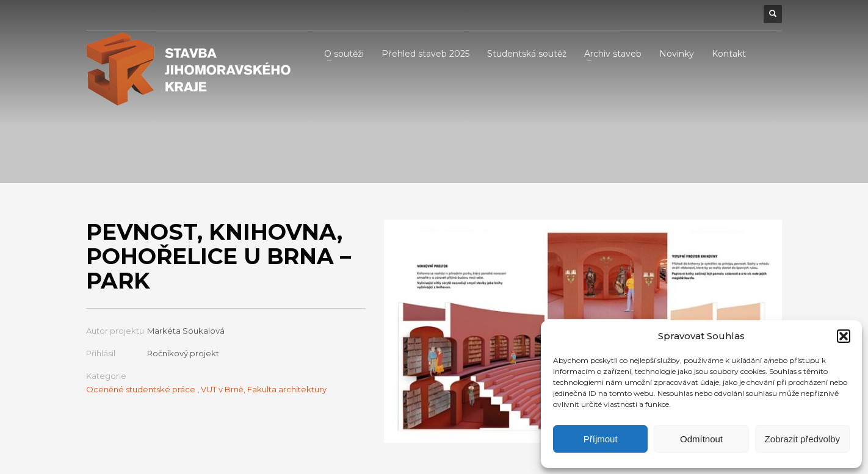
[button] (844, 336)
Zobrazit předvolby (802, 439)
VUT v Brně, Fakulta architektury (264, 389)
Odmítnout (701, 439)
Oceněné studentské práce (141, 389)
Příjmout (601, 439)
